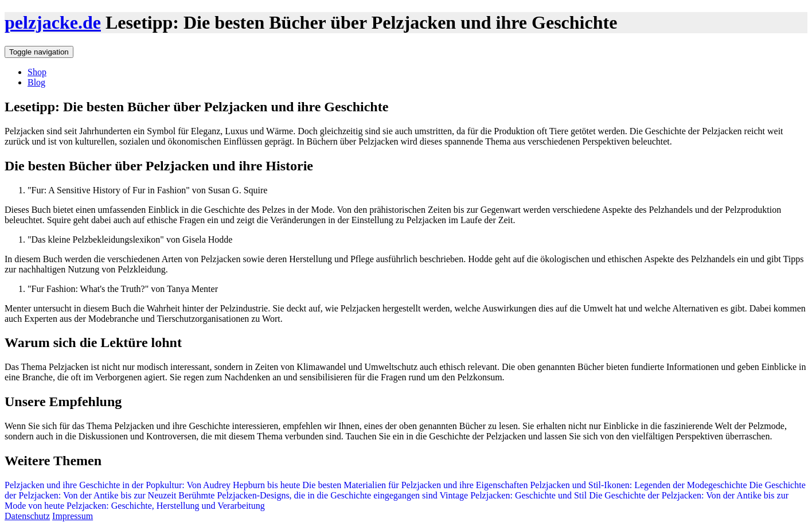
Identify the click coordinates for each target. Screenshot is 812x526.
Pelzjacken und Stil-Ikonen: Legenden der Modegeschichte (637, 485)
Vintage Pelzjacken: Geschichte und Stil (512, 495)
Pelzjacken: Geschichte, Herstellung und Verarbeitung (165, 506)
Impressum (73, 516)
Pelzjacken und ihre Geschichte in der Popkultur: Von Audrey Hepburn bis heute (152, 485)
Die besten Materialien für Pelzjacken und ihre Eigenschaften (414, 485)
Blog (36, 82)
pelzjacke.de (53, 22)
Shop (37, 72)
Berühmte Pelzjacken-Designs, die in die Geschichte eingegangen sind (307, 495)
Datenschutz (27, 516)
